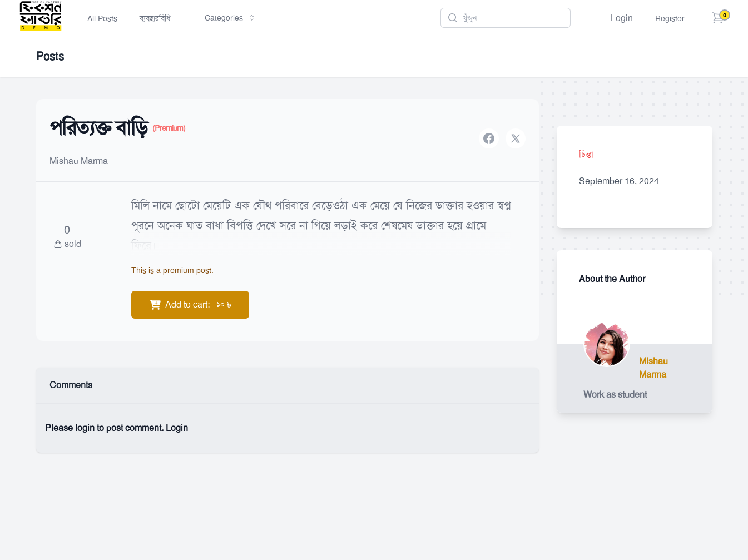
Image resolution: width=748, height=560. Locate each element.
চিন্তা (586, 154)
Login (622, 18)
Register (670, 18)
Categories (231, 18)
